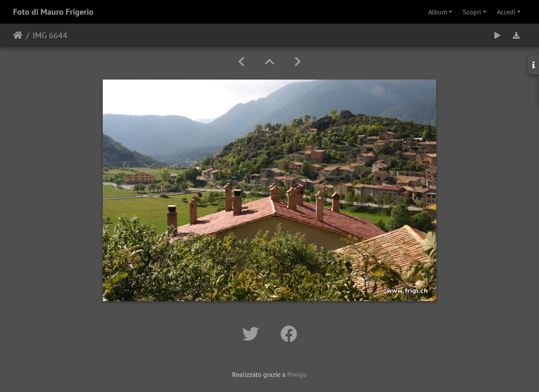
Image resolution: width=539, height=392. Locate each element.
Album (438, 12)
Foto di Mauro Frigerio (53, 12)
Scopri (472, 12)
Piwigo (297, 374)
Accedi (506, 12)
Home (18, 35)
